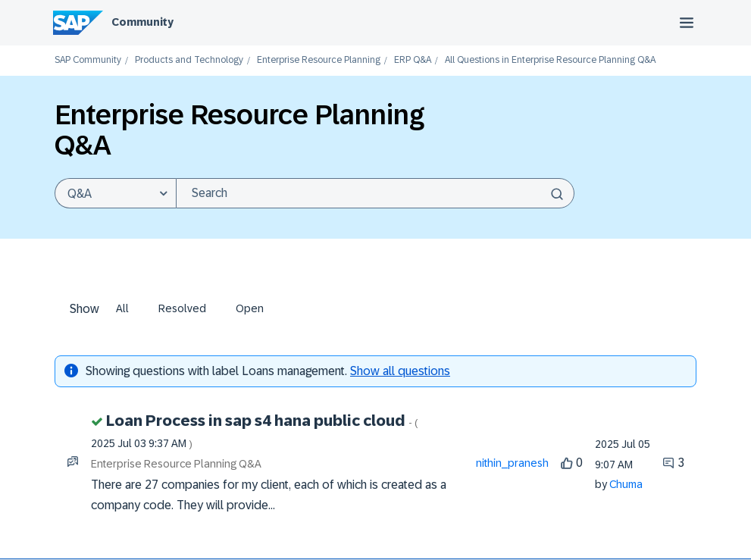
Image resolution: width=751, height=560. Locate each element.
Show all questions (400, 371)
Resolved (182, 308)
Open (250, 308)
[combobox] (375, 193)
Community (142, 22)
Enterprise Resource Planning (319, 60)
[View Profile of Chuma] (626, 484)
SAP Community (88, 60)
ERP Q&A (413, 60)
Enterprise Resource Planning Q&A (176, 464)
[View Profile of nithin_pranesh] (512, 463)
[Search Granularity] (115, 193)
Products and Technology (189, 60)
